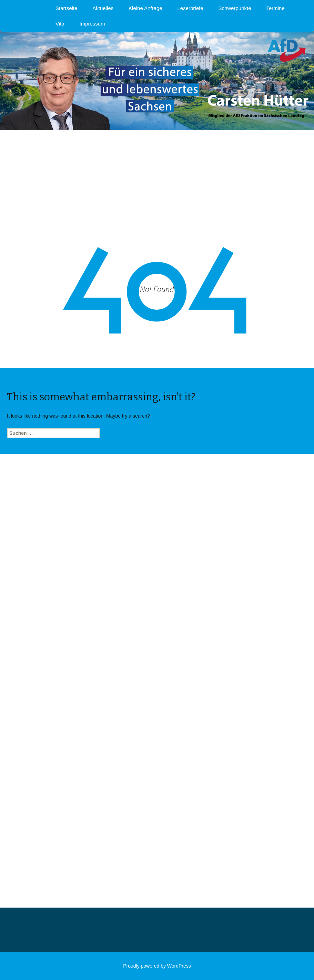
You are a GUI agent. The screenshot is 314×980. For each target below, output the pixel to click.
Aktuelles (103, 8)
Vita (60, 24)
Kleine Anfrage (145, 8)
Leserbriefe (190, 8)
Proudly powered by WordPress (157, 966)
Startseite (66, 8)
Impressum (92, 24)
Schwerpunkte (235, 8)
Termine (275, 8)
